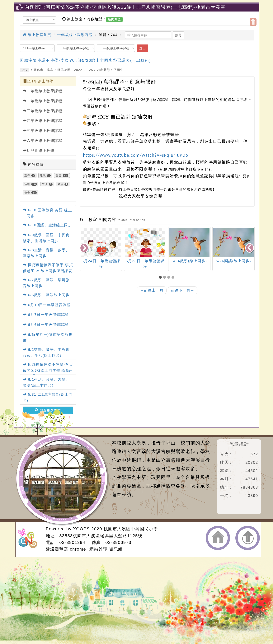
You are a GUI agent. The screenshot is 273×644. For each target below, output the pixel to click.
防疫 (45, 184)
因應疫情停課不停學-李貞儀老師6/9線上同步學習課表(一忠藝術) (48, 271)
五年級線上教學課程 (43, 131)
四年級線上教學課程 (43, 121)
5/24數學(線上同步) (203, 261)
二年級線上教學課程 (43, 101)
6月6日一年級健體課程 (46, 325)
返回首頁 (218, 538)
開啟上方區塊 (253, 22)
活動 (27, 184)
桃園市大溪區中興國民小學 (131, 529)
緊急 (61, 184)
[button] (161, 278)
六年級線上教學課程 (43, 141)
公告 (24, 70)
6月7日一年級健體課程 (46, 315)
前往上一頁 (152, 290)
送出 (143, 48)
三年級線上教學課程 (43, 111)
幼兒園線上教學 (39, 151)
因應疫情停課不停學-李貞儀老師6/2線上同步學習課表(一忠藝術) (48, 370)
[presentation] (84, 248)
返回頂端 (248, 538)
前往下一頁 (183, 290)
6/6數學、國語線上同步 (46, 295)
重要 (59, 175)
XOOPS (82, 529)
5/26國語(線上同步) (247, 261)
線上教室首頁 (37, 35)
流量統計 (239, 444)
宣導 (27, 175)
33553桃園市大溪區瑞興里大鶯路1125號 (101, 536)
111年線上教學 (38, 81)
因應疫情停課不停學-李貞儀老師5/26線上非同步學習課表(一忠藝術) (85, 60)
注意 (43, 175)
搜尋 (178, 35)
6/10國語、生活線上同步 (47, 225)
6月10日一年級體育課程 (47, 305)
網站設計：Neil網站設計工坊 (29, 539)
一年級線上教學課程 (75, 35)
